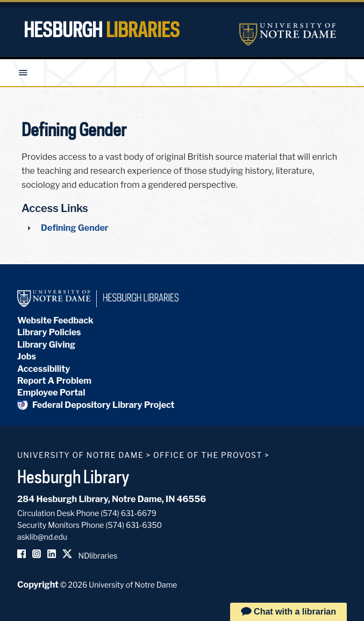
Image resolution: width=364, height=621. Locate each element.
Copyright (38, 585)
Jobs (27, 357)
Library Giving (46, 345)
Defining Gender (75, 228)
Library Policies (49, 332)
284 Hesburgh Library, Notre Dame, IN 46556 (112, 499)
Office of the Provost (208, 455)
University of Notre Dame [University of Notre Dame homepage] (80, 455)
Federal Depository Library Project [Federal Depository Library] (96, 405)
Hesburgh (102, 30)
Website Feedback (55, 320)
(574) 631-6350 (134, 525)
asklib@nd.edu (42, 537)
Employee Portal (51, 393)
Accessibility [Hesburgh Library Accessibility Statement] (44, 369)
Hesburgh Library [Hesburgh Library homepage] (73, 476)
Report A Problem (54, 381)
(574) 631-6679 (129, 513)
